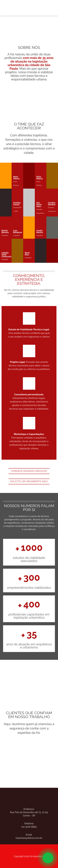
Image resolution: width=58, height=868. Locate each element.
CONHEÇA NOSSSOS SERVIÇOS (29, 471)
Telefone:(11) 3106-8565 (29, 825)
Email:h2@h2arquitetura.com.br (29, 836)
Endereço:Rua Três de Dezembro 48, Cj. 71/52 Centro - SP (29, 812)
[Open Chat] (48, 858)
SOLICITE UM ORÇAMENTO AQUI (29, 481)
